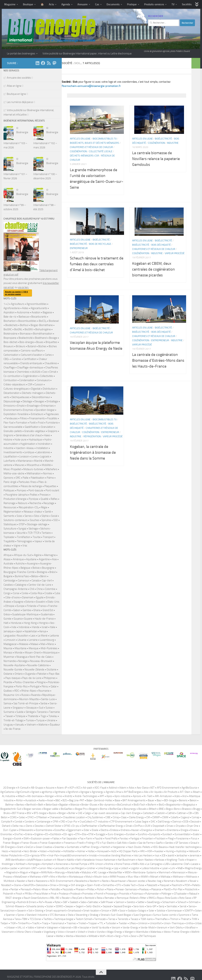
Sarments (9, 516)
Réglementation (12, 512)
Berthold (31, 805)
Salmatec (93, 902)
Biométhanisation (43, 334)
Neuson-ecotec (137, 881)
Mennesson (179, 872)
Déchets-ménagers (33, 393)
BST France (18, 813)
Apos (109, 796)
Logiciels (45, 457)
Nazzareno (42, 881)
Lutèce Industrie (150, 868)
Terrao (112, 919)
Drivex (170, 826)
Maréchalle (73, 872)
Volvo (61, 932)
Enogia (184, 830)
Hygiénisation (28, 444)
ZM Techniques (147, 936)
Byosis (52, 813)
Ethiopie (10, 606)
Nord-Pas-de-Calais (41, 657)
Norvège (23, 661)
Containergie (43, 822)
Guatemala (47, 614)
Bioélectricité (163, 148)
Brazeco (186, 809)
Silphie (45, 516)
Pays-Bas (54, 674)
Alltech (21, 796)
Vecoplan (84, 928)
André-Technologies (86, 796)
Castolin (161, 813)
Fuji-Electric (108, 843)
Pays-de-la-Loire (32, 678)
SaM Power (107, 902)
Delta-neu (18, 826)
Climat (53, 372)
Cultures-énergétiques (16, 389)
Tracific (36, 923)
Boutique (28, 4)
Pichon (101, 889)
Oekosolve (42, 885)
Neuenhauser (118, 881)
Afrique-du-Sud (23, 555)
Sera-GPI (151, 906)
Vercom (116, 928)
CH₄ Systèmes (95, 817)
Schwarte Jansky (35, 906)
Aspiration (9, 312)
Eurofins (142, 834)
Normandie (10, 661)
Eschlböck (56, 834)
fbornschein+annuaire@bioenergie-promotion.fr (91, 95)
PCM (187, 885)
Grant (20, 847)
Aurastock (31, 800)
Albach (196, 792)
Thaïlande (33, 716)
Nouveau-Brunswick (41, 661)
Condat (18, 822)
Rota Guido (171, 898)
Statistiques (10, 524)
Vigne (17, 546)
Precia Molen (41, 894)
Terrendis (123, 919)
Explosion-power (40, 839)
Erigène (39, 834)
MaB (180, 868)
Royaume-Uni (11, 695)
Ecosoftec (60, 830)
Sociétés (187, 4)
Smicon (105, 911)
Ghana (37, 610)
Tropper (93, 923)
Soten (198, 911)
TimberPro (24, 923)
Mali (43, 644)
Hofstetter (69, 851)
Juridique (29, 452)
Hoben (43, 851)
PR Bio (28, 894)
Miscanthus (33, 465)
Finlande (31, 606)
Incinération (44, 444)
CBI (190, 813)
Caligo (88, 813)
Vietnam (31, 725)
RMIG (152, 898)
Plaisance (156, 889)
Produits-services (154, 4)
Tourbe (37, 537)
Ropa (160, 898)
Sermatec (172, 906)
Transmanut (58, 923)
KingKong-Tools (175, 860)
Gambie (27, 610)
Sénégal (30, 712)
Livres (34, 457)
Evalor (196, 834)
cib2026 (36, 372)
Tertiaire (46, 533)
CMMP (156, 817)
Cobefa (174, 817)
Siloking (39, 911)
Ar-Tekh (148, 796)
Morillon (62, 877)
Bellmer (10, 805)
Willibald (93, 936)
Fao (82, 839)
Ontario (19, 674)
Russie (25, 695)
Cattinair (181, 813)
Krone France (123, 864)
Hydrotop (181, 851)
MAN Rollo (47, 872)
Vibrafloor (190, 928)
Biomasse (25, 334)
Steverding (82, 915)
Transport (48, 537)
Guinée (7, 619)
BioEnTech (139, 805)
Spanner (10, 915)
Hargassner (119, 847)
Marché (38, 461)
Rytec (58, 902)
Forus (194, 839)
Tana (17, 919)
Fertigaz (135, 839)
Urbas (198, 923)
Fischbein (160, 839)
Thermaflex (161, 919)
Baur (159, 800)
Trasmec (71, 923)
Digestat (36, 389)
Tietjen (4, 923)
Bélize (35, 576)
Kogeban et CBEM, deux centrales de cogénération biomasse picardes (153, 278)
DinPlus (138, 826)
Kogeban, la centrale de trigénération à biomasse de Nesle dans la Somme (93, 461)
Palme (50, 478)
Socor (123, 911)
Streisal (105, 915)
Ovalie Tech (130, 885)
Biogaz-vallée (51, 809)
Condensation (27, 380)
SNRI (114, 911)
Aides (25, 308)
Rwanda (35, 695)
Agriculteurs (18, 304)
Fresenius (69, 843)
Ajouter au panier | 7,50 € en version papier (16, 293)
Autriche (20, 564)
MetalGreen (21, 877)
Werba (69, 936)
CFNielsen (42, 817)
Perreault (26, 889)
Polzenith (8, 894)
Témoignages (25, 541)
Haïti (6, 623)
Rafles (54, 499)
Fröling (90, 843)
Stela (70, 915)
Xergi (118, 936)
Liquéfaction (10, 457)
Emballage (52, 401)
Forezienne (182, 839)
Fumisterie (52, 423)
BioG (161, 805)
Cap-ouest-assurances (106, 813)
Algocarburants (39, 308)
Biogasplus (189, 805)
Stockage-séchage (37, 524)
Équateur (55, 725)
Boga (169, 809)
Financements (37, 418)
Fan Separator (70, 839)
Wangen (129, 932)
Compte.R (7, 822)
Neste (105, 881)
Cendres (17, 359)
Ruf (41, 902)
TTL (101, 923)
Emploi (21, 406)
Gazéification (32, 427)
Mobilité (46, 465)
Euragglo (101, 834)
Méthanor (178, 877)
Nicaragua (22, 657)
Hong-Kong (30, 623)
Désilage (27, 401)
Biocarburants (39, 317)
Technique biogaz (64, 919)
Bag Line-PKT (77, 800)
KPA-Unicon (96, 864)
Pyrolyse (34, 499)
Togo (43, 716)
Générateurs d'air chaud (29, 435)
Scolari (50, 906)
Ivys (157, 855)
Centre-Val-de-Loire (40, 585)
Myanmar (9, 657)
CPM (55, 822)
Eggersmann (74, 830)
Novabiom (182, 881)
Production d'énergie (15, 499)
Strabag (94, 915)
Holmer (81, 851)
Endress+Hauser (130, 830)
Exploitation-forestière (16, 414)
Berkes (20, 805)
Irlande (36, 627)
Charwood (55, 817)
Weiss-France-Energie (176, 932)
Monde (19, 653)
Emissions (9, 406)
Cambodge (10, 581)
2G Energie (9, 788)
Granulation (47, 427)
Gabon (17, 610)
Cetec (22, 817)
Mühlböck (9, 881)
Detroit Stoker (54, 826)
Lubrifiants (9, 461)
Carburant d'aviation (32, 355)
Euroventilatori (183, 834)
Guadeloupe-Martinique (25, 614)
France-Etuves (29, 843)
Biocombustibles (27, 321)
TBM (25, 919)
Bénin (43, 576)
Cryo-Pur (72, 822)
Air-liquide (156, 792)
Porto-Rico (22, 686)
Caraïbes (8, 585)
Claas (124, 817)
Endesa (114, 830)
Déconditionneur (41, 397)
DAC (153, 822)
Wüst (110, 936)
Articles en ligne (80, 148)
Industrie (173, 152)
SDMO (59, 906)
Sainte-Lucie (48, 699)
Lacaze (195, 864)
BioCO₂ (43, 321)
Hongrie (43, 623)
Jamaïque (9, 631)
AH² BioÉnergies (133, 792)
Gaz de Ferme (146, 843)
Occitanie (52, 670)
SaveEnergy (153, 902)
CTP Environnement (121, 822)
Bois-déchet (10, 342)
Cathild (171, 813)
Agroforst (73, 792)
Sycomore (184, 915)
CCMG (13, 817)
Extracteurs (37, 414)
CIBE (108, 817)
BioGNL (18, 329)
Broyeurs (9, 346)
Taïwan (9, 716)
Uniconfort (156, 923)
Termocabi (100, 919)
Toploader (9, 537)
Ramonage (10, 503)
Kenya (43, 631)
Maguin (24, 872)
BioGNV (29, 329)
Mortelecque (76, 877)
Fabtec (56, 839)
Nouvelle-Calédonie (38, 665)
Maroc (51, 644)
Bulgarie (8, 576)
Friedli (80, 843)
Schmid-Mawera (15, 906)
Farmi (89, 839)
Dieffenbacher (89, 826)
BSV (29, 813)
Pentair (14, 889)
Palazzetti (152, 885)
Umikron (143, 923)
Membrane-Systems (145, 872)
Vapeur (38, 541)
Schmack (194, 902)
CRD (63, 822)
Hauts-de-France (44, 619)
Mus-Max (133, 877)
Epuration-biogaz (45, 410)
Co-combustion (12, 376)
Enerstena (173, 830)
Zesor (134, 936)
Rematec (109, 898)
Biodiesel (54, 321)
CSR (30, 384)
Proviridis (124, 894)
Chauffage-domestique (30, 368)
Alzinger (49, 796)
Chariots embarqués (31, 363)
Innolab (93, 855)
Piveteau (144, 889)
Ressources (10, 507)
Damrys (177, 822)
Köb (142, 864)
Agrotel (110, 792)
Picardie (8, 682)
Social (54, 516)
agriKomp (47, 792)
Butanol (32, 346)
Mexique (34, 648)
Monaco (8, 653)
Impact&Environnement (73, 855)
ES (47, 834)
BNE (161, 809)
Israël (45, 627)
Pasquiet (165, 885)
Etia (84, 834)
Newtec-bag (155, 881)
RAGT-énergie (13, 898)
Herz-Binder (30, 851)
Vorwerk (71, 932)
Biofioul (24, 325)
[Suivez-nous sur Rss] (49, 63)
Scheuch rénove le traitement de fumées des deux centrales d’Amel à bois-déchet (97, 273)
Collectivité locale (101, 160)
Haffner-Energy (90, 847)
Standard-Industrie (37, 915)
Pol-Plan (178, 889)
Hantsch (106, 847)
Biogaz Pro (81, 809)
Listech (125, 868)
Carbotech (148, 813)
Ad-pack (88, 788)
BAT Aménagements (134, 800)
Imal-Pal (53, 855)
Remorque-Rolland (127, 898)
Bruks (7, 813)
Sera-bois (139, 906)
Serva (192, 906)
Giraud (194, 843)
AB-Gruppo (37, 788)
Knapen (191, 860)
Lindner (91, 868)
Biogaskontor (174, 805)
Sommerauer (175, 911)
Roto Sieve (185, 898)
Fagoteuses (52, 414)
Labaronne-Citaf (180, 864)
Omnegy (64, 885)
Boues (40, 342)
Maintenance (25, 461)
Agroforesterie (12, 308)
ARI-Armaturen (163, 796)
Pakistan (42, 674)
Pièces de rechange (31, 486)
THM (195, 919)
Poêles (34, 495)
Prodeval (75, 894)
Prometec (88, 894)
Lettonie (54, 636)
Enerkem (160, 830)
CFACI (31, 817)
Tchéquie (20, 716)
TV (173, 4)
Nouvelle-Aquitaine (14, 665)
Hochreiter (55, 851)
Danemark (28, 597)
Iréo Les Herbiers (143, 855)
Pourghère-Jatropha (16, 495)
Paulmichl (177, 885)
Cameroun (24, 581)
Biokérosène (10, 334)
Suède (20, 712)
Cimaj (116, 817)
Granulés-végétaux (35, 431)
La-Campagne (154, 864)
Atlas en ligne (14, 86)
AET (152, 788)
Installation (42, 448)
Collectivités (47, 376)
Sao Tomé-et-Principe (26, 703)
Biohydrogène (43, 329)
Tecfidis (48, 919)
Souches (34, 520)
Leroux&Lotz (61, 868)
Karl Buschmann (127, 860)
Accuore (50, 788)
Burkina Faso (22, 576)
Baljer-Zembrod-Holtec (99, 800)
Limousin (10, 640)
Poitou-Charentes (24, 682)
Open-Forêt (93, 885)
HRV (142, 851)
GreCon (29, 847)
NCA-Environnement (61, 881)
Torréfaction (24, 537)
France (42, 606)
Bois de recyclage (100, 253)
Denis (29, 826)
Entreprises (47, 406)
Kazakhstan (31, 631)
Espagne (18, 602)
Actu (51, 4)
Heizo (5, 851)
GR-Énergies (8, 847)
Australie (8, 564)
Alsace (7, 559)
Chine (40, 589)
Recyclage (49, 503)
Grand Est (48, 610)
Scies (19, 516)
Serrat (183, 906)
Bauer (151, 800)
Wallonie (43, 725)
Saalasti (74, 902)
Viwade (37, 932)
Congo (7, 593)
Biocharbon (10, 321)
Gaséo (133, 843)
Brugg (197, 809)
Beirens (183, 800)
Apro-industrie (122, 796)
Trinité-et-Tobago (14, 720)
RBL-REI (55, 898)
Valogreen (52, 928)
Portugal (35, 686)
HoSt (114, 851)
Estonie (30, 602)
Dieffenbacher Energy (111, 826)
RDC (17, 691)
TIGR (13, 923)
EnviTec (19, 834)
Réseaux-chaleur (33, 512)
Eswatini (41, 602)
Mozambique (50, 653)
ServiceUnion (8, 911)
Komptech (48, 864)
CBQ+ (7, 359)
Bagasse (47, 312)
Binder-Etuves (89, 805)
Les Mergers (78, 868)
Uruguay (8, 725)
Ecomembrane (44, 830)
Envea (194, 830)
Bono (177, 809)
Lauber (14, 868)
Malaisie (24, 644)
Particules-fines (27, 482)
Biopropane (10, 338)
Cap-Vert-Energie (131, 813)
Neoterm (95, 881)
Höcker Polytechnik (11, 855)
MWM (144, 877)
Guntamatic (73, 847)
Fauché (99, 839)
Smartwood (75, 911)
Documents (113, 4)
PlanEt (167, 889)
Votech (82, 932)
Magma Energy (193, 868)
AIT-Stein (185, 792)
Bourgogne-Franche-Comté (19, 572)
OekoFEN (28, 885)
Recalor (66, 898)
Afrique (8, 555)
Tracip (45, 923)
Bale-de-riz (10, 317)
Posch (19, 894)
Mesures (20, 465)
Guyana (18, 619)
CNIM (165, 817)
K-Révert (60, 860)
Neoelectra (81, 881)
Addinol (113, 788)
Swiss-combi (169, 915)
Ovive (141, 885)
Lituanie (22, 640)
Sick (31, 911)
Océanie (8, 674)
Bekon (193, 800)
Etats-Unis (53, 602)
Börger (62, 813)
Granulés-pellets (13, 431)
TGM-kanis (147, 919)
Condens (29, 822)
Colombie (50, 589)
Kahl (79, 860)
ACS (78, 788)
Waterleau (156, 932)
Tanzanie (42, 712)
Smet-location (91, 911)
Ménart (154, 877)
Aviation (36, 312)
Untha (189, 923)
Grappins (52, 431)
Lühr (173, 868)
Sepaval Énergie (122, 906)
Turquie (40, 720)
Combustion (10, 380)
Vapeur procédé (175, 262)
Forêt (33, 423)
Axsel (50, 800)
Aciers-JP (62, 788)
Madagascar (10, 644)
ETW (91, 834)
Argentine (44, 559)
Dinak (129, 826)
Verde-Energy (130, 928)
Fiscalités (52, 418)
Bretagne (42, 572)
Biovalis (142, 809)
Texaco (134, 919)
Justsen (48, 860)
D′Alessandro (26, 830)
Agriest (35, 792)
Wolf (102, 936)
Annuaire (83, 4)
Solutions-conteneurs (16, 520)
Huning (170, 851)
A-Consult (23, 788)
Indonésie (24, 627)
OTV (119, 885)
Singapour (18, 708)
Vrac (25, 546)
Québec (8, 691)
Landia (4, 868)
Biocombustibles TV (105, 148)
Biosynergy (130, 809)
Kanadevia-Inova (92, 860)
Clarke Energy (136, 817)
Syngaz (22, 529)
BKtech (153, 809)
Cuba (57, 593)
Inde (14, 627)
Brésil (52, 572)
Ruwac (49, 902)
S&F (65, 902)
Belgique (25, 568)
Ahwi (119, 792)
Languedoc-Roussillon (16, 636)
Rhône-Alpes (29, 691)
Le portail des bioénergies (21, 54)
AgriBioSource (189, 788)
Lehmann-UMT (28, 868)
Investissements (13, 452)
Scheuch (182, 902)
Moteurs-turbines (33, 469)
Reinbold (90, 898)
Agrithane (60, 792)
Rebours (22, 503)
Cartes (48, 355)
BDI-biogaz (170, 800)
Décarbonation (12, 393)
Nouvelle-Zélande (34, 670)
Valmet (40, 928)
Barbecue (24, 317)
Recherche (35, 503)
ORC (18, 478)
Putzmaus (137, 894)
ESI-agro (68, 834)
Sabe (83, 902)
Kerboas (160, 860)
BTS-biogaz (40, 813)
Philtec (91, 889)
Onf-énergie (78, 885)
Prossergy (111, 894)
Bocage (53, 338)
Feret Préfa (111, 839)
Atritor (19, 800)
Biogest (93, 809)
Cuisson (39, 384)
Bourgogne (48, 568)
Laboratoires (43, 452)
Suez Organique (142, 915)
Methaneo (35, 877)
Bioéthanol (41, 338)
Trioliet (82, 923)
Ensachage (33, 406)
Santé (48, 512)
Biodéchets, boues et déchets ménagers (94, 152)
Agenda (66, 4)
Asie (54, 559)
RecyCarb (77, 898)
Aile (146, 792)
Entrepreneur (79, 257)
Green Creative (44, 847)
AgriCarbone (7, 792)
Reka (99, 898)
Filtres (23, 418)
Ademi (123, 788)
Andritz (68, 796)
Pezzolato (68, 889)
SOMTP (189, 911)
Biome (103, 809)
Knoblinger (8, 864)
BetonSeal (51, 805)
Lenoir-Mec (46, 868)
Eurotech (167, 834)
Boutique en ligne (16, 94)
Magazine (10, 4)
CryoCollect (86, 822)
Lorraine (33, 640)
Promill (99, 894)
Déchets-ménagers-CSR (84, 165)
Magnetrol (12, 872)
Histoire (8, 440)
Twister (123, 923)
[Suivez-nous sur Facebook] (43, 63)
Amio (59, 796)
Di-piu (76, 826)
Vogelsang (50, 932)
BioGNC (8, 329)
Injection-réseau (25, 448)
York (126, 936)
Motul (89, 877)
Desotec (39, 826)
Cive (45, 372)
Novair (193, 881)
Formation (22, 423)
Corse (16, 593)
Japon (19, 631)
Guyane (28, 619)
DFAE (67, 826)
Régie (44, 507)
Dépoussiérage (12, 401)
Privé (54, 894)
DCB (186, 822)
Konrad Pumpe (79, 864)
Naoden (21, 881)
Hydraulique (35, 440)
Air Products (171, 792)
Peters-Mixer (41, 889)
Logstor (135, 868)
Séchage (33, 529)
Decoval (195, 822)
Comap (195, 817)
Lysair (165, 868)
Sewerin (22, 911)
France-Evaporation (51, 843)
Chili (32, 589)
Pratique (132, 4)
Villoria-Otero (24, 932)
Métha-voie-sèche (14, 473)
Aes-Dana (142, 788)
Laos (33, 636)
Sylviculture (10, 529)
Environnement (12, 410)
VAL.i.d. (21, 928)
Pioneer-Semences (126, 889)
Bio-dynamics (107, 805)
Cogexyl (185, 817)
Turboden (111, 923)
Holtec (91, 851)
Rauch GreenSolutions (36, 898)
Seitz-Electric (93, 906)
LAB (166, 864)
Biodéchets (11, 325)
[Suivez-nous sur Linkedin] (37, 63)
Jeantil (171, 855)
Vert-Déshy (176, 928)
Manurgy (60, 872)
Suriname (9, 712)
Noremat (169, 881)
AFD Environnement (168, 788)
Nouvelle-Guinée (13, 670)
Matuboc (86, 872)
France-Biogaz (11, 843)
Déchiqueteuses (20, 397)
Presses (44, 495)
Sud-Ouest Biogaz (121, 915)
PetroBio (55, 889)
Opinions (8, 478)
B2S (65, 800)
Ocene (17, 885)
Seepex (69, 906)
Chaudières (51, 363)
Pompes (21, 490)
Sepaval (107, 906)
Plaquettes (50, 486)
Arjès (177, 796)
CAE (80, 813)
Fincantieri (147, 839)
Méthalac (166, 877)
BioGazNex (67, 809)
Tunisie (30, 720)
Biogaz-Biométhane (42, 325)
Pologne (41, 682)
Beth (41, 805)
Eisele (95, 830)
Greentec (59, 847)
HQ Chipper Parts (128, 851)
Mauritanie (21, 648)
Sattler (141, 902)
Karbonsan (110, 860)
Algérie (38, 555)
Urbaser (11, 928)
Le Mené (43, 636)
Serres (28, 516)
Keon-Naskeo (145, 860)
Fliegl (171, 839)
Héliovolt (194, 851)
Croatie (48, 593)
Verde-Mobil (148, 928)
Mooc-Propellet (12, 469)
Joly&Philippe (34, 860)
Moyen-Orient (33, 653)
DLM (148, 826)
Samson (120, 902)
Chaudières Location (74, 817)
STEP (22, 524)
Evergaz (7, 839)
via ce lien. (23, 287)
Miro (53, 877)
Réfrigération (92, 445)
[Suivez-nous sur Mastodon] (54, 63)
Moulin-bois (101, 877)
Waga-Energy (115, 932)
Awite (42, 800)
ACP (72, 788)
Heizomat (16, 851)
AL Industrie (9, 796)
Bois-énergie (27, 342)
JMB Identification (15, 860)
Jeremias (195, 855)
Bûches (42, 346)
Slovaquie (31, 708)
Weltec (60, 936)
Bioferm (152, 805)
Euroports (155, 834)
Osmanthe (108, 885)
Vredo (91, 932)
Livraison (24, 457)
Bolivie (36, 568)
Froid (41, 423)
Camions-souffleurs (32, 351)
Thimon (174, 919)
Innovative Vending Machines (115, 855)
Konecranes (62, 864)
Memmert (164, 872)
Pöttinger (166, 894)
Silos (37, 516)
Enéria (29, 834)
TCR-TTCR (34, 533)
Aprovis (137, 796)
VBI (75, 928)
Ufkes (133, 923)
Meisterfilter (116, 872)
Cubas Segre (141, 822)
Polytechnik (191, 889)
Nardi (31, 881)
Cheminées (23, 372)
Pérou (45, 686)
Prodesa (63, 894)
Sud (41, 708)
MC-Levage (100, 872)
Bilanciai (75, 805)
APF (102, 796)
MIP (46, 877)
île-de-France (13, 729)
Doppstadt (158, 826)
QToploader (180, 894)
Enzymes (28, 410)
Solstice (161, 911)
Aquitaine (31, 559)
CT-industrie (101, 822)
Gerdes (169, 843)
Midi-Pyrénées (49, 648)
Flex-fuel (9, 423)
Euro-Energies (116, 834)
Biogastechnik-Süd (11, 809)
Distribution (49, 389)
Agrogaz (85, 792)
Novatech (6, 885)
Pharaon (80, 889)
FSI (98, 843)
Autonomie (23, 312)
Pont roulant (52, 490)
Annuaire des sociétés (19, 78)
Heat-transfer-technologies (184, 847)
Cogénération (78, 160)
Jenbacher (182, 855)
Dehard (6, 826)
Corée (25, 593)
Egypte (40, 597)
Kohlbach (21, 864)
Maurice (8, 648)
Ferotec (124, 839)
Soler (152, 911)
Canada (36, 581)
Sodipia (132, 911)
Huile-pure (20, 440)
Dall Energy (164, 822)
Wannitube (142, 932)
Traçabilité (9, 541)
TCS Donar (35, 919)
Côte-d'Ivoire (13, 597)
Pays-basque (13, 678)
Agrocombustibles (37, 304)
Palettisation (38, 478)
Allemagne (50, 555)
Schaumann (169, 902)
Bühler (72, 813)
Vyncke (101, 932)
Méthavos (192, 877)
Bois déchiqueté (161, 254)
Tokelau (53, 716)
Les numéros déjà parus (20, 102)
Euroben (131, 834)
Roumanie (44, 691)
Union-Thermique (174, 923)
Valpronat (66, 928)
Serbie (44, 703)
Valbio (31, 928)
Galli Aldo (122, 843)
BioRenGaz (115, 809)
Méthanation (34, 473)
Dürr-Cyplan (10, 830)
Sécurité (21, 533)
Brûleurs (21, 346)
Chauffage (9, 368)
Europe (21, 606)
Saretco (131, 902)
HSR (150, 851)
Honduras (16, 623)
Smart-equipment (56, 911)
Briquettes (51, 342)
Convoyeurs (43, 380)
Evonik (18, 839)
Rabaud (193, 894)
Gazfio (159, 843)
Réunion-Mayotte (29, 699)
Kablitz (70, 860)
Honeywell (103, 851)
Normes (48, 473)
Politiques (9, 490)
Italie (53, 627)
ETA (78, 834)
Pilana (110, 889)
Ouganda (30, 674)
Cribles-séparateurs (14, 384)
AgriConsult (23, 792)
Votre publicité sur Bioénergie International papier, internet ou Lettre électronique (87, 54)
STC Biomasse (58, 915)
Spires (21, 915)
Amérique (18, 559)
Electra (104, 830)
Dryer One (193, 826)
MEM (128, 872)
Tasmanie (54, 712)
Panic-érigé (10, 482)
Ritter (143, 898)
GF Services (182, 843)
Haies (47, 435)
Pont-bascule (36, 490)
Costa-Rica (36, 593)
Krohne (109, 864)
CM (148, 817)
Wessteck (81, 936)
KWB (135, 864)
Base (117, 800)
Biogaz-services (32, 809)
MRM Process (118, 877)
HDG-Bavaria (160, 847)
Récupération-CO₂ (29, 507)
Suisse (49, 708)
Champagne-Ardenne (16, 589)
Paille (25, 478)
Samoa (7, 703)
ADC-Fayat (100, 788)
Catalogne (21, 585)
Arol (184, 796)
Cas (97, 4)
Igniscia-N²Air (39, 855)
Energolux (147, 830)
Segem (80, 906)
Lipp (116, 868)
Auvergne (32, 564)
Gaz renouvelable (13, 427)
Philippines (50, 678)
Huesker (159, 851)
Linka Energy (105, 868)
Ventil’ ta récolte (101, 928)
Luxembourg (47, 640)
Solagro (142, 911)
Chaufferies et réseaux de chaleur (91, 156)
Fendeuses (11, 418)
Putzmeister (152, 894)
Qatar (54, 686)
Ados (132, 788)
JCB (163, 855)
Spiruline (46, 520)
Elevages (39, 401)
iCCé (27, 855)
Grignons (8, 435)
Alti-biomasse (35, 796)
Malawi (34, 644)
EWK (26, 839)
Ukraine (51, 720)
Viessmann (8, 932)
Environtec (6, 834)
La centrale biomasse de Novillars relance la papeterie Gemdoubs (156, 168)
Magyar (35, 872)
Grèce (7, 614)
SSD (56, 520)
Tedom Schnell (84, 919)
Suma (156, 915)
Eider (87, 830)
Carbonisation (11, 355)
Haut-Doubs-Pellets (139, 847)
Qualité (44, 499)
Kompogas (34, 864)
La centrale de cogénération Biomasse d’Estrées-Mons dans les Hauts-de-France (158, 369)
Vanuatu (20, 725)
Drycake (180, 826)
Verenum (162, 928)
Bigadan (64, 805)
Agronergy (98, 792)
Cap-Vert (47, 581)
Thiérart (185, 919)
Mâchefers (51, 469)
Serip (162, 906)
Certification (30, 359)
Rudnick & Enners (27, 902)
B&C (58, 800)
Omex (53, 885)
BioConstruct (124, 805)
